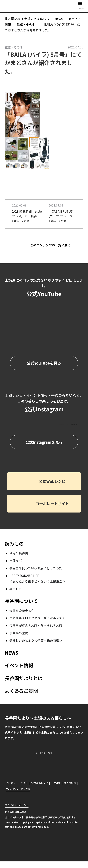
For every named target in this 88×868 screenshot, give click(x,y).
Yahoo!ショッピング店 (18, 789)
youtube (61, 765)
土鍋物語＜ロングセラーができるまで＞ (37, 618)
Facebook (38, 765)
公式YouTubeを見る (44, 363)
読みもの (14, 544)
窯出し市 (16, 589)
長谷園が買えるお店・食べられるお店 (36, 625)
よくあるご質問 (21, 691)
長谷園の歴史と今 (22, 610)
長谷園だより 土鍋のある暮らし (44, 7)
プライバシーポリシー (17, 805)
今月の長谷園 (19, 553)
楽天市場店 (70, 783)
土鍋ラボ (16, 561)
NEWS (12, 653)
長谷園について (21, 601)
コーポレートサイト (52, 504)
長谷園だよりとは (24, 678)
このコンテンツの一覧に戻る (50, 245)
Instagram (27, 765)
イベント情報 (19, 665)
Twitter (50, 765)
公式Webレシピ (52, 481)
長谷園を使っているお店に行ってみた (36, 568)
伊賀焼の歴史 (19, 633)
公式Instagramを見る (44, 442)
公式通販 (56, 783)
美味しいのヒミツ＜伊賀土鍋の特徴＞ (36, 640)
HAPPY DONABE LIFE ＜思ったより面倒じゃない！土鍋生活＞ (37, 578)
